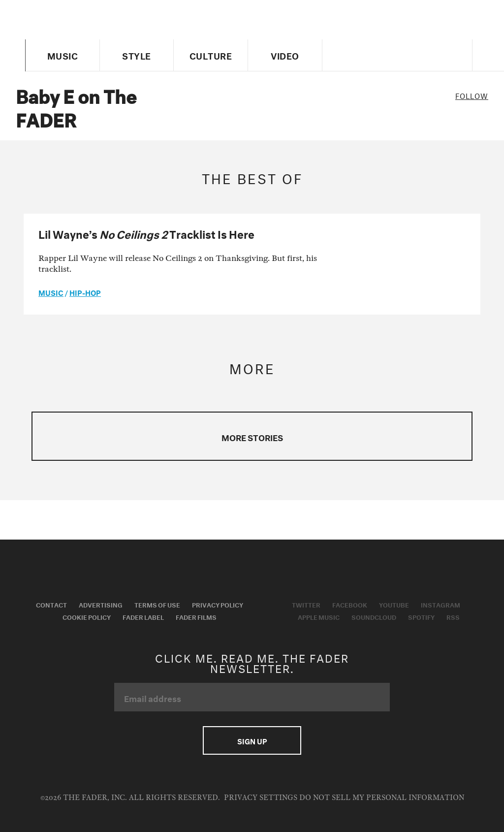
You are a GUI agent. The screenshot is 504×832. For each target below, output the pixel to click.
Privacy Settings (261, 798)
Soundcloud (374, 616)
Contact (51, 604)
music (51, 292)
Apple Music (319, 616)
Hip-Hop (85, 292)
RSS (453, 616)
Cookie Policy (87, 616)
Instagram (441, 604)
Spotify (421, 616)
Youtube (394, 604)
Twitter (306, 604)
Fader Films (196, 616)
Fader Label (143, 616)
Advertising (101, 604)
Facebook (350, 604)
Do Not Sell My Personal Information (382, 798)
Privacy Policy (218, 604)
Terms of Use (157, 604)
